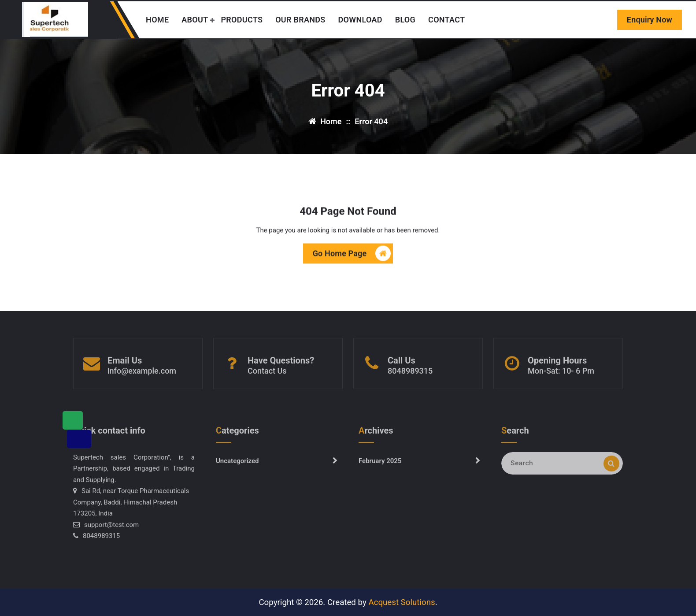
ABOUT (195, 20)
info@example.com (142, 375)
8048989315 (410, 375)
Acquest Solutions (402, 602)
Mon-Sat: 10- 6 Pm (561, 375)
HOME (157, 20)
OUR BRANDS (300, 20)
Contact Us (267, 375)
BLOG (405, 20)
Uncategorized (237, 465)
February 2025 (380, 465)
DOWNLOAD (360, 20)
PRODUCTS (242, 20)
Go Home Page (352, 254)
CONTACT (446, 20)
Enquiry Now (650, 20)
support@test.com (111, 529)
